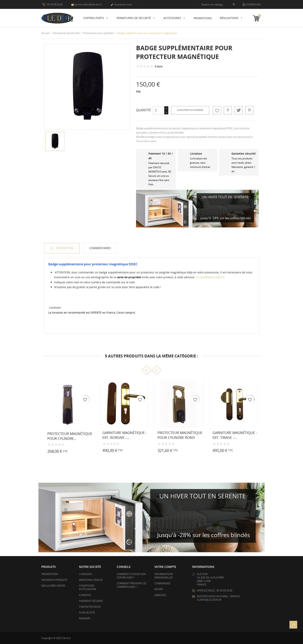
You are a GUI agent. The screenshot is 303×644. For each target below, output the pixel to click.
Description (64, 248)
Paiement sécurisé (91, 601)
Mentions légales (91, 580)
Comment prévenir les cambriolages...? (131, 585)
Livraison (85, 574)
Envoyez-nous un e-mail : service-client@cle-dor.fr (219, 598)
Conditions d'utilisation (88, 587)
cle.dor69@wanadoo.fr (210, 277)
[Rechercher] (218, 4)
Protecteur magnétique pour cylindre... (70, 436)
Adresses (160, 595)
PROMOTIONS (203, 18)
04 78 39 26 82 (52, 4)
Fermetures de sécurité (134, 18)
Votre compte (165, 567)
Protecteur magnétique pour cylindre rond (180, 435)
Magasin (85, 618)
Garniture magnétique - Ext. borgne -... (125, 435)
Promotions (50, 574)
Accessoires (173, 18)
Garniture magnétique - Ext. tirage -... (235, 435)
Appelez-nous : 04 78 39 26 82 (215, 590)
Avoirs (159, 589)
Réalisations (230, 18)
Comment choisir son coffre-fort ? (131, 576)
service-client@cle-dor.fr (87, 4)
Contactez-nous (121, 4)
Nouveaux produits (54, 580)
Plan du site (87, 613)
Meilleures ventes (53, 586)
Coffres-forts (94, 18)
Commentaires (100, 248)
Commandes (162, 583)
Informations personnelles (164, 576)
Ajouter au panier (190, 110)
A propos (85, 595)
